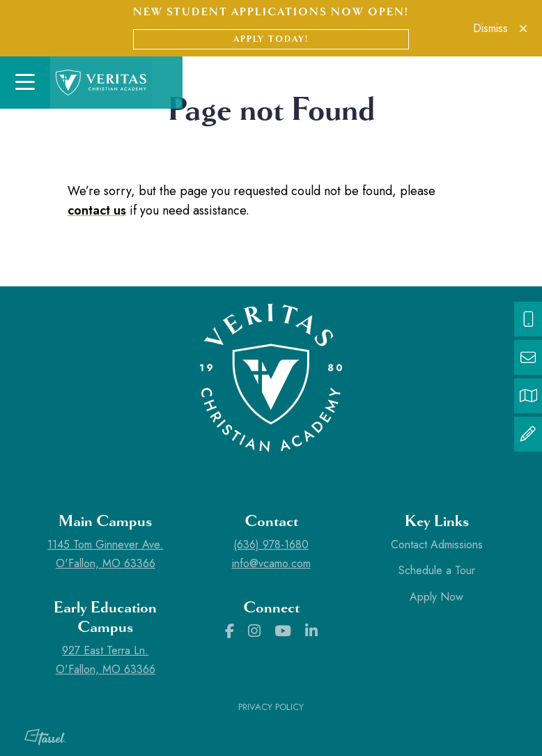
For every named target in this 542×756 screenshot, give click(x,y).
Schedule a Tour (437, 570)
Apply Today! (271, 39)
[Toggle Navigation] (25, 83)
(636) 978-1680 (271, 545)
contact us (97, 210)
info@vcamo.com (271, 563)
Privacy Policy (271, 707)
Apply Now (436, 597)
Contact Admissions (437, 545)
